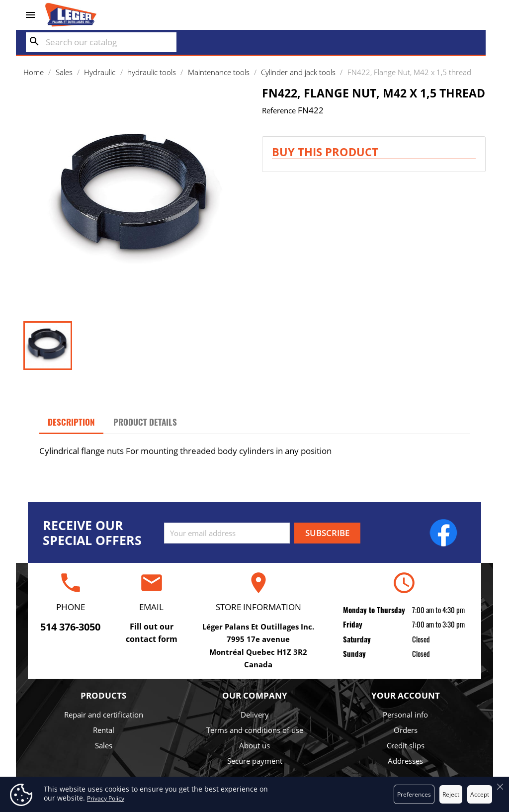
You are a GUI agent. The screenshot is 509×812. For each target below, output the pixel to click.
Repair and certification (104, 715)
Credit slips (406, 745)
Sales (104, 745)
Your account (406, 695)
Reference (279, 110)
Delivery (255, 715)
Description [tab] (71, 422)
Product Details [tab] (145, 422)
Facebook (443, 533)
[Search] (101, 42)
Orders (406, 730)
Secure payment (255, 761)
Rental (104, 730)
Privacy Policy (106, 798)
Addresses (405, 761)
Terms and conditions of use (255, 730)
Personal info (405, 715)
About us (254, 745)
